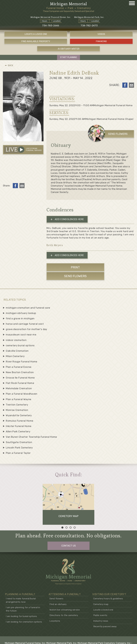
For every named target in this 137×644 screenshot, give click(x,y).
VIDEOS (101, 35)
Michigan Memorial (68, 4)
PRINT (67, 268)
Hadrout (77, 637)
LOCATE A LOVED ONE (36, 35)
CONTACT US (69, 524)
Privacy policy (130, 640)
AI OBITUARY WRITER (69, 49)
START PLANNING (68, 58)
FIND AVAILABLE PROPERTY (36, 42)
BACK (9, 66)
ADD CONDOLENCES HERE (67, 219)
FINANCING (101, 42)
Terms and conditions (113, 640)
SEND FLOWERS (113, 134)
